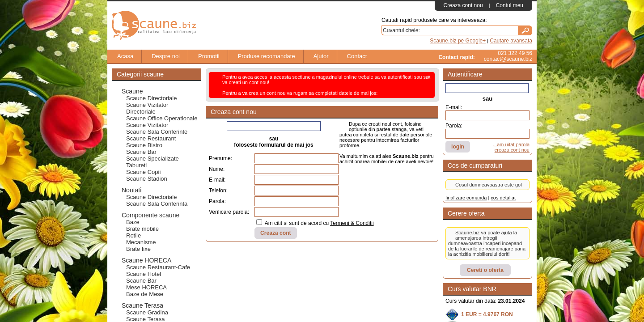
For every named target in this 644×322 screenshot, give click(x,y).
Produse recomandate (262, 56)
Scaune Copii (143, 172)
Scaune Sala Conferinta (157, 204)
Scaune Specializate (153, 159)
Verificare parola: (229, 212)
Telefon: (218, 191)
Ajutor (317, 56)
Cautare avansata (511, 41)
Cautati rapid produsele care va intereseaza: (434, 20)
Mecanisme (141, 242)
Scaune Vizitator (147, 125)
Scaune (132, 91)
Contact (353, 56)
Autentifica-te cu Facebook (486, 88)
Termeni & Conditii (352, 223)
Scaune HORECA (146, 260)
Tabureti (136, 165)
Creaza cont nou (463, 5)
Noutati (131, 190)
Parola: (217, 201)
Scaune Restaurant (151, 138)
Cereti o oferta (485, 270)
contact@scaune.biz (508, 59)
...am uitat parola (511, 144)
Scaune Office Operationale (162, 118)
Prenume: (220, 158)
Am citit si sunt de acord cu (315, 223)
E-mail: (217, 180)
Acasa (121, 56)
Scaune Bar (141, 152)
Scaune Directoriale (151, 98)
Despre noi (161, 56)
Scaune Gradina (147, 312)
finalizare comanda (466, 198)
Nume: (217, 169)
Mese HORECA (146, 287)
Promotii (204, 56)
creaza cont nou (512, 150)
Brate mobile (142, 229)
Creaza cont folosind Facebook (273, 126)
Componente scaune (150, 215)
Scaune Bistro (144, 145)
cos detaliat (503, 198)
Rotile (133, 235)
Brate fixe (138, 249)
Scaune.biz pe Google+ (458, 41)
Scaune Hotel (144, 274)
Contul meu (510, 5)
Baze (133, 222)
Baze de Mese (145, 294)
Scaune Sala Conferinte (157, 132)
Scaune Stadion (147, 179)
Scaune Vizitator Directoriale (147, 108)
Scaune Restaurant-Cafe (158, 267)
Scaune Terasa (142, 305)
